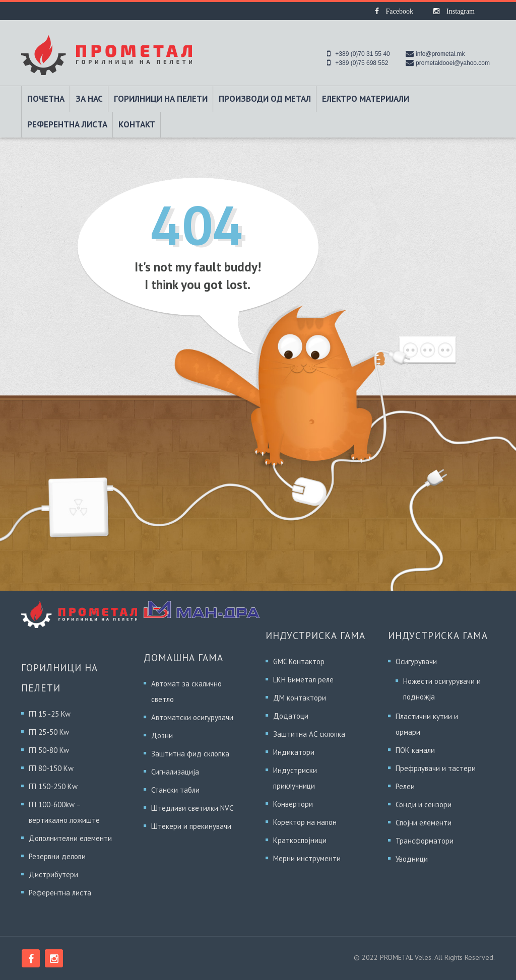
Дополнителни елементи (70, 838)
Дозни (162, 736)
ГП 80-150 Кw (51, 768)
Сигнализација (175, 772)
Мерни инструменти (307, 858)
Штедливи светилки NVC (192, 808)
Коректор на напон (305, 822)
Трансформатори (425, 841)
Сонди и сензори (424, 804)
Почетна (46, 99)
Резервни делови (57, 856)
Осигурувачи (416, 661)
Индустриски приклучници (295, 778)
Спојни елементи (424, 823)
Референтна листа (67, 124)
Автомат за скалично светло (186, 691)
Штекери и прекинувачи (191, 826)
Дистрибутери (53, 874)
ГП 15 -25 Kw (50, 714)
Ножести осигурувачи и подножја (442, 689)
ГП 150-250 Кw (53, 786)
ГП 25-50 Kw (49, 732)
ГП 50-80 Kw (49, 750)
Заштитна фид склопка (190, 754)
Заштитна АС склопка (309, 734)
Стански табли (175, 790)
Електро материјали (366, 99)
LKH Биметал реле (303, 680)
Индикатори (294, 752)
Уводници (412, 859)
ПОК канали (415, 750)
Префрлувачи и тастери (436, 768)
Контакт (137, 124)
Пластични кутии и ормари (427, 724)
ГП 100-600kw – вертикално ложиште (64, 812)
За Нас (89, 99)
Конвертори (293, 804)
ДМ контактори (300, 698)
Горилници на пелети (161, 99)
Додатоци (291, 716)
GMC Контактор (299, 661)
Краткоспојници (300, 840)
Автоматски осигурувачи (192, 717)
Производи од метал (265, 99)
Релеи (405, 786)
